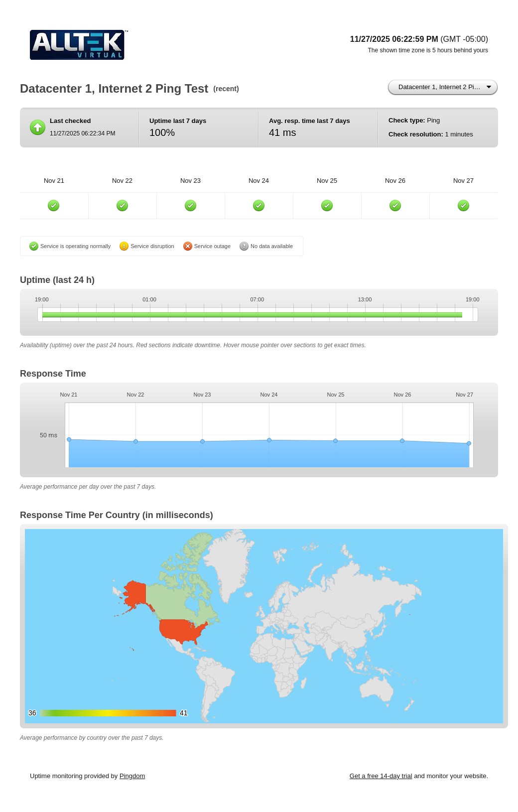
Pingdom (132, 776)
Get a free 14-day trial (381, 776)
